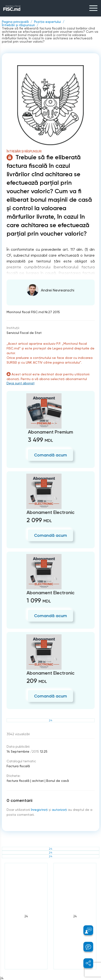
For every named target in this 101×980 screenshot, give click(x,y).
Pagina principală (15, 22)
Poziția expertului (47, 22)
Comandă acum (50, 455)
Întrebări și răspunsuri (18, 25)
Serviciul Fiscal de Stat (24, 333)
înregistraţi (39, 810)
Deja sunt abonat (21, 383)
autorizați (59, 810)
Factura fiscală (18, 766)
